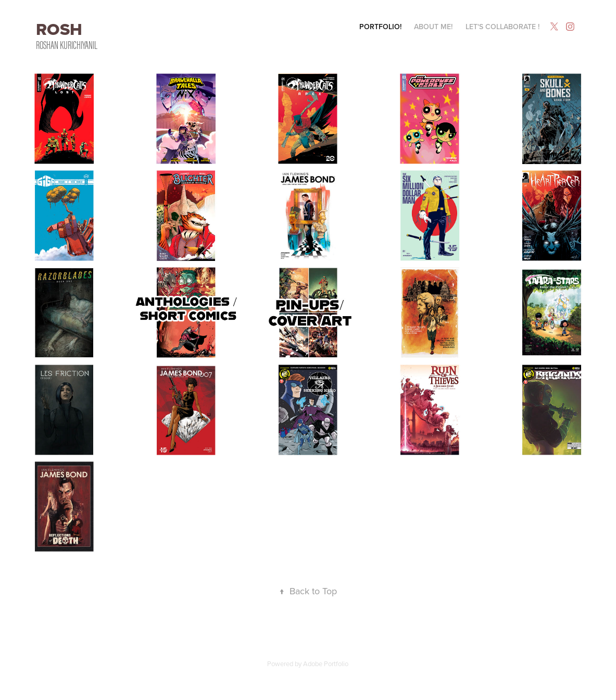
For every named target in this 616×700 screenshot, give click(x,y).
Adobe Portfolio (326, 664)
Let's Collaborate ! (502, 27)
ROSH (61, 29)
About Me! (433, 27)
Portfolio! (380, 27)
